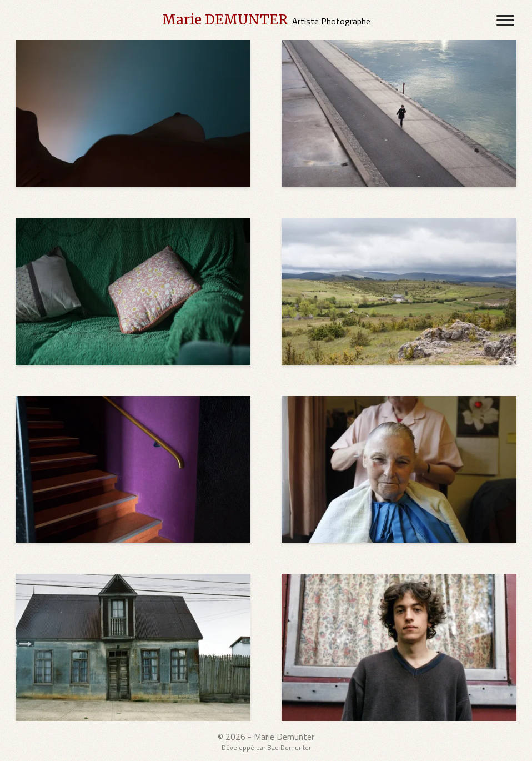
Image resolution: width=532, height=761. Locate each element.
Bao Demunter (289, 747)
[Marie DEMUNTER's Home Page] (266, 20)
